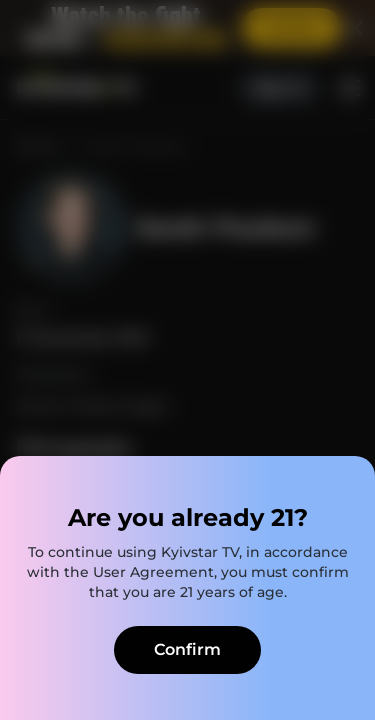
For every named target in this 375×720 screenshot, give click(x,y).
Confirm (187, 649)
